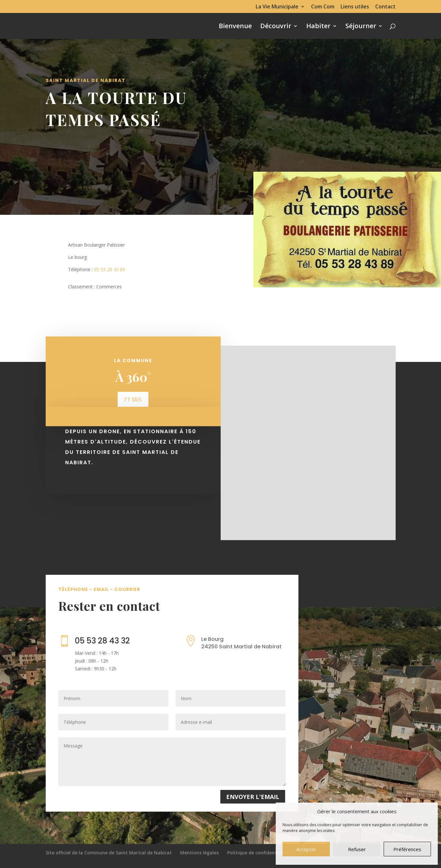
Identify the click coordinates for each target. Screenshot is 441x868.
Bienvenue (235, 27)
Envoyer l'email (253, 797)
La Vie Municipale (277, 7)
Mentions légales (199, 853)
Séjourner (361, 27)
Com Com (323, 7)
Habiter (318, 27)
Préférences (407, 849)
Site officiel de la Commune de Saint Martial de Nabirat (109, 853)
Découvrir (276, 27)
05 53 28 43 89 (110, 269)
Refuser (357, 849)
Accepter (306, 849)
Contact (385, 7)
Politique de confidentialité (258, 853)
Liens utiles (355, 7)
